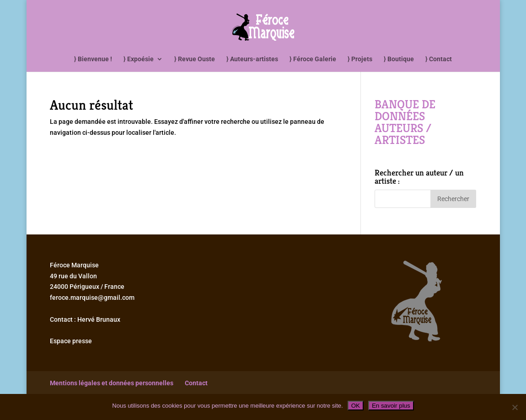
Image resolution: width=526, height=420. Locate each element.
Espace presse (71, 341)
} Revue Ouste (195, 59)
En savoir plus (391, 406)
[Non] (515, 407)
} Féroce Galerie (313, 59)
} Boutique (399, 59)
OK (356, 406)
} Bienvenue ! (93, 59)
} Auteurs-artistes (252, 59)
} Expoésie (139, 59)
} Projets (360, 59)
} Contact (439, 59)
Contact (196, 383)
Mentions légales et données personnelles (112, 383)
